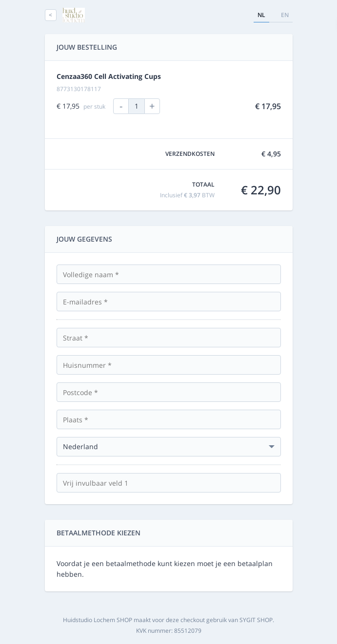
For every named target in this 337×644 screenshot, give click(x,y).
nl (261, 15)
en (285, 15)
